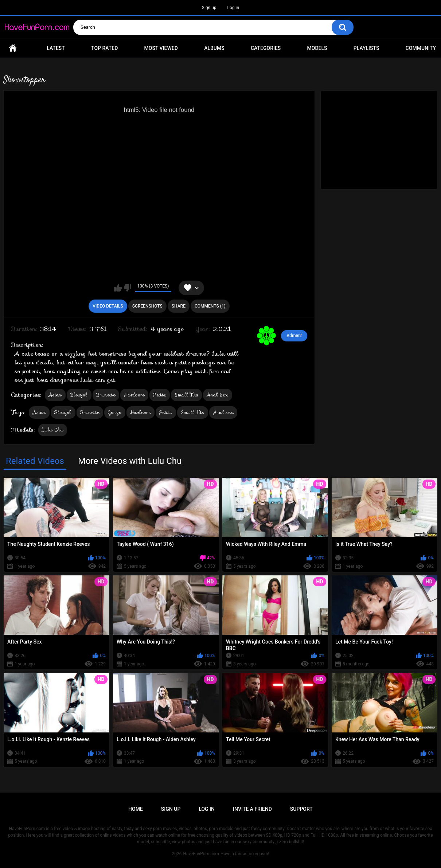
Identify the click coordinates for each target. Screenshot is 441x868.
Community (421, 48)
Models (317, 48)
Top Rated (104, 48)
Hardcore (134, 395)
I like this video (118, 288)
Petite (160, 395)
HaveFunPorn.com (201, 854)
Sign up (209, 8)
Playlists (366, 48)
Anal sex (223, 412)
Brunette (106, 395)
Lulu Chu (53, 430)
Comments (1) (210, 306)
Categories (266, 48)
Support (301, 809)
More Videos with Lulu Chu (130, 461)
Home (13, 48)
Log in (233, 8)
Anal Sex (217, 395)
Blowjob (79, 395)
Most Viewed (161, 48)
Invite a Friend (252, 809)
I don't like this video (127, 288)
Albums (214, 48)
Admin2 (294, 336)
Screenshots (147, 306)
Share (179, 306)
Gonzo (115, 412)
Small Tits (186, 395)
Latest (56, 48)
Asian (55, 395)
